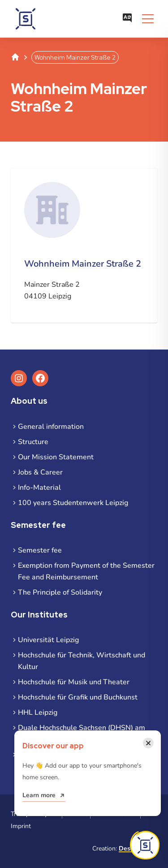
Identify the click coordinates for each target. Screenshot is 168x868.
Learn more (39, 795)
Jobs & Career (40, 472)
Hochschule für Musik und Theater (74, 682)
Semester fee (40, 550)
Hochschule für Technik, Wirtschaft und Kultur (82, 661)
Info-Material (39, 488)
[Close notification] (148, 743)
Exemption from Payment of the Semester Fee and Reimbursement (86, 571)
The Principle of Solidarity (60, 592)
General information (51, 427)
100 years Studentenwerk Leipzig (73, 503)
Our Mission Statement (56, 457)
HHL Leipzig (38, 713)
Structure (33, 442)
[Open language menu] (127, 19)
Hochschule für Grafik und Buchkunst (78, 697)
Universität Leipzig (48, 640)
